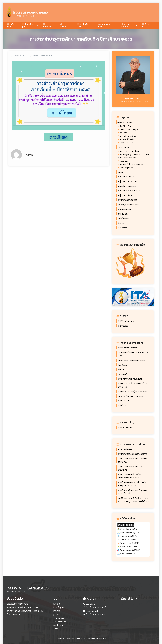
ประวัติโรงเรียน (125, 126)
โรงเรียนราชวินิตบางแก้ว (96, 607)
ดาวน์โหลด (123, 214)
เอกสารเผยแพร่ (105, 25)
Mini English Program (128, 348)
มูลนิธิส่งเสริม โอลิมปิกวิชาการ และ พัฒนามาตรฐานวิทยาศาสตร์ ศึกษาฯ (134, 500)
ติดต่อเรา (146, 25)
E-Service (123, 228)
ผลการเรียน (123, 326)
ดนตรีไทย (122, 370)
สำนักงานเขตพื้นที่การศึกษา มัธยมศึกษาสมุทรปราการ (130, 476)
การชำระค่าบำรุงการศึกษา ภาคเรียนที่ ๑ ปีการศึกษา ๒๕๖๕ (81, 39)
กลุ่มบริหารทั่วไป (125, 195)
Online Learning (126, 427)
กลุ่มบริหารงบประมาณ (128, 181)
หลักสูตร (47, 25)
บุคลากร (64, 25)
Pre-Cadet (123, 365)
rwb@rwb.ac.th (92, 611)
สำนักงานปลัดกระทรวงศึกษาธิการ (133, 454)
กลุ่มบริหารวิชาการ (126, 177)
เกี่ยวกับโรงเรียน (125, 122)
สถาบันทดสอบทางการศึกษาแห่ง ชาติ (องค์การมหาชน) (132, 484)
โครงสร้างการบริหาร (128, 136)
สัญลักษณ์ (124, 133)
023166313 (15, 614)
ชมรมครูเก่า (124, 161)
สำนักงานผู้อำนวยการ (128, 200)
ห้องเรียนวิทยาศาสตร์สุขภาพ (131, 396)
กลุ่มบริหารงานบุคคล (127, 186)
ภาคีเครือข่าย (83, 25)
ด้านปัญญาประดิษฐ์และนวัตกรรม (132, 391)
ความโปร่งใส (125, 25)
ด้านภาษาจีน (123, 401)
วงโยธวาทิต (123, 374)
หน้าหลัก (10, 25)
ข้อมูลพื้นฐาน (27, 25)
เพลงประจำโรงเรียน (127, 139)
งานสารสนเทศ (124, 209)
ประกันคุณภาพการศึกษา (129, 204)
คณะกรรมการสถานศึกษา (129, 151)
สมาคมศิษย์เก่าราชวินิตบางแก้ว (131, 164)
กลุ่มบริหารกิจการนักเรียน (129, 191)
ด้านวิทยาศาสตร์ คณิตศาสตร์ (131, 379)
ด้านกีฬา (122, 405)
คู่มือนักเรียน (123, 218)
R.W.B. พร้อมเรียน (126, 321)
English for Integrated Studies (132, 360)
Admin (35, 56)
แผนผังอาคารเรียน (127, 143)
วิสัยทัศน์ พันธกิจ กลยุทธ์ (129, 129)
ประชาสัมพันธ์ (47, 56)
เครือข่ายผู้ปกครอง (127, 168)
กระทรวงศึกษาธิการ (127, 449)
